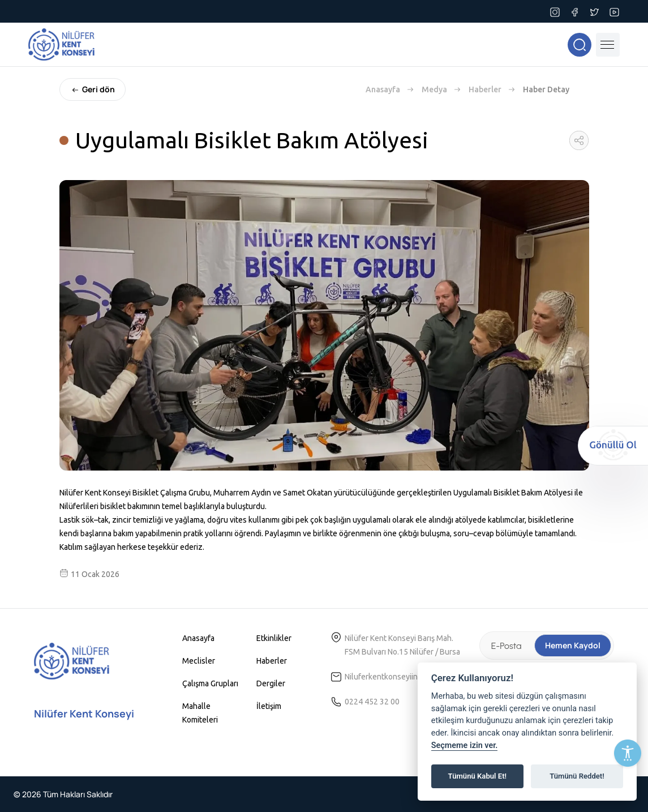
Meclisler (199, 661)
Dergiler (271, 683)
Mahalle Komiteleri (200, 713)
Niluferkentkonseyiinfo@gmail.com (406, 677)
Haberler (485, 89)
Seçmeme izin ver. (465, 745)
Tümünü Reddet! (577, 776)
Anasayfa (383, 89)
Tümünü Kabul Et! (477, 776)
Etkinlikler (274, 638)
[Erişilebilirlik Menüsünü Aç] (628, 753)
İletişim (269, 706)
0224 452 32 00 (372, 702)
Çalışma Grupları (210, 683)
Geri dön (93, 89)
